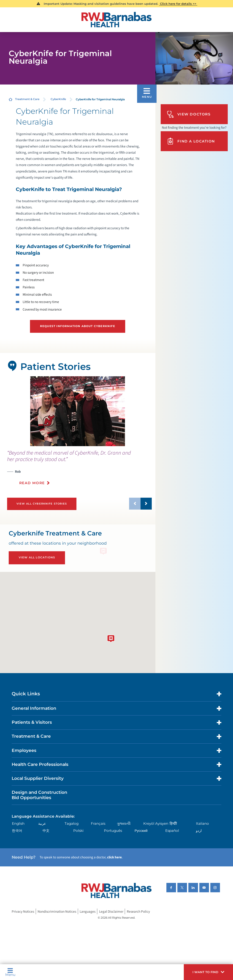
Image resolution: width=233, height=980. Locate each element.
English (18, 823)
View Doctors (189, 114)
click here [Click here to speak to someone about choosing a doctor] (114, 857)
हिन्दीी (173, 823)
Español (172, 831)
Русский (141, 831)
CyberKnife (58, 99)
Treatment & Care (27, 99)
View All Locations (37, 557)
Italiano (202, 823)
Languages (88, 912)
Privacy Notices (23, 912)
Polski (78, 831)
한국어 (17, 831)
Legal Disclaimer (111, 912)
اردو (199, 831)
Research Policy (138, 912)
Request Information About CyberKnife (78, 326)
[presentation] (80, 470)
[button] (208, 972)
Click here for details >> (178, 4)
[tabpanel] (78, 411)
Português (113, 831)
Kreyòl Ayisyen (156, 823)
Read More (32, 483)
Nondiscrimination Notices (57, 912)
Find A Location (191, 141)
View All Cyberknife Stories (42, 504)
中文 (46, 831)
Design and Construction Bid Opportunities (39, 795)
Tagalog (72, 823)
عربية (42, 823)
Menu (10, 972)
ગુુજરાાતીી (124, 823)
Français (98, 823)
